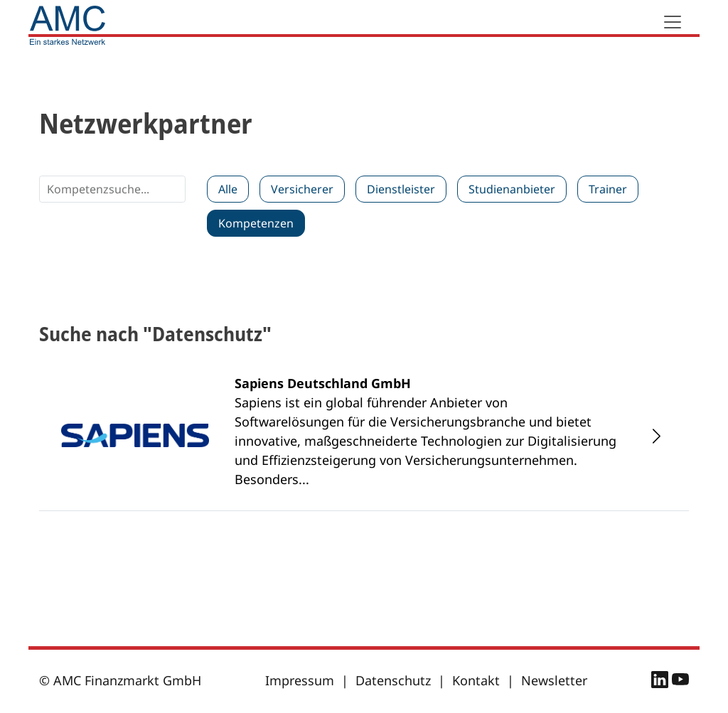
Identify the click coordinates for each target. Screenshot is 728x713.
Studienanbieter (512, 189)
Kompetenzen (256, 223)
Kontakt (476, 680)
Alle (228, 189)
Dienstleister (401, 189)
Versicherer (302, 189)
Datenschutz (393, 680)
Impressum (300, 680)
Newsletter (554, 680)
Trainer (608, 189)
